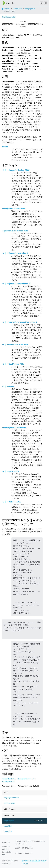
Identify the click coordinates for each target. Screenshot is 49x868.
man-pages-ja (30, 9)
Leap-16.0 (8, 826)
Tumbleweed (17, 9)
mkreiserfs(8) (9, 782)
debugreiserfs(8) (26, 779)
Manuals (6, 9)
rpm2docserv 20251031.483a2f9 (34, 861)
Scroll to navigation (9, 17)
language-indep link (11, 798)
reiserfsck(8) (9, 779)
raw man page (9, 803)
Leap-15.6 (8, 831)
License (25, 863)
